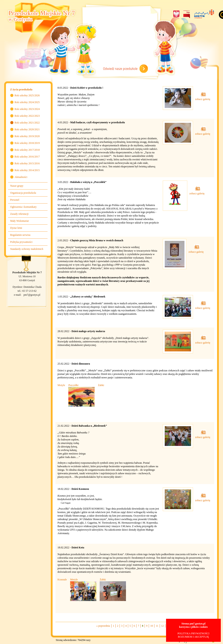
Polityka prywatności (21, 242)
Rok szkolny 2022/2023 (27, 116)
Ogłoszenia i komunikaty (24, 207)
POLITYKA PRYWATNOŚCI (193, 633)
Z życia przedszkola (21, 89)
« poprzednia (103, 626)
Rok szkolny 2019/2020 (27, 136)
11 (157, 626)
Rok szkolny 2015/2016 (27, 163)
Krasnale (62, 580)
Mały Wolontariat (19, 221)
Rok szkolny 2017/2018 (27, 150)
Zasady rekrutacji (19, 214)
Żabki (101, 385)
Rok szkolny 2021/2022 (27, 123)
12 (163, 626)
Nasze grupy (17, 186)
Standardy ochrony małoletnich (27, 249)
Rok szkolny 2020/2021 (27, 129)
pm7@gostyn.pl (32, 295)
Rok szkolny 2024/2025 (27, 102)
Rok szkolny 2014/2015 (27, 170)
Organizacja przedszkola (23, 193)
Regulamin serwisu (20, 235)
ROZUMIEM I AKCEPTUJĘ (193, 637)
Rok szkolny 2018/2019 (27, 143)
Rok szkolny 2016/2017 (27, 157)
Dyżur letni (16, 228)
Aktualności (21, 177)
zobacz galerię (203, 97)
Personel (15, 200)
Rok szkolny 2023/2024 (27, 109)
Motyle (61, 385)
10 (152, 626)
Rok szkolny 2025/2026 (27, 95)
